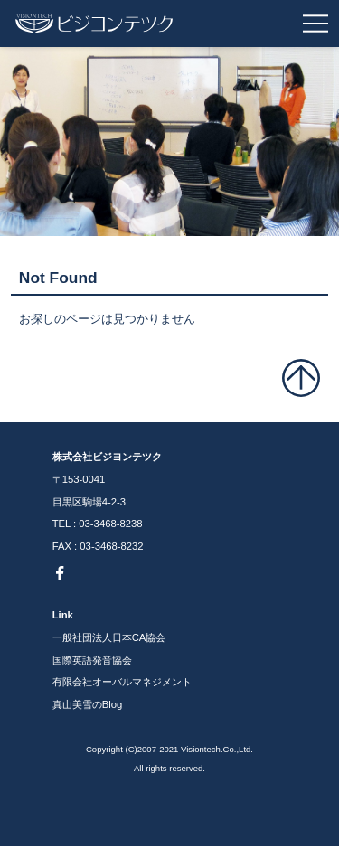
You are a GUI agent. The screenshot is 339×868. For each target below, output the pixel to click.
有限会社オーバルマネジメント (122, 682)
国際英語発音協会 (92, 660)
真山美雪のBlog (88, 704)
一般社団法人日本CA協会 (109, 637)
